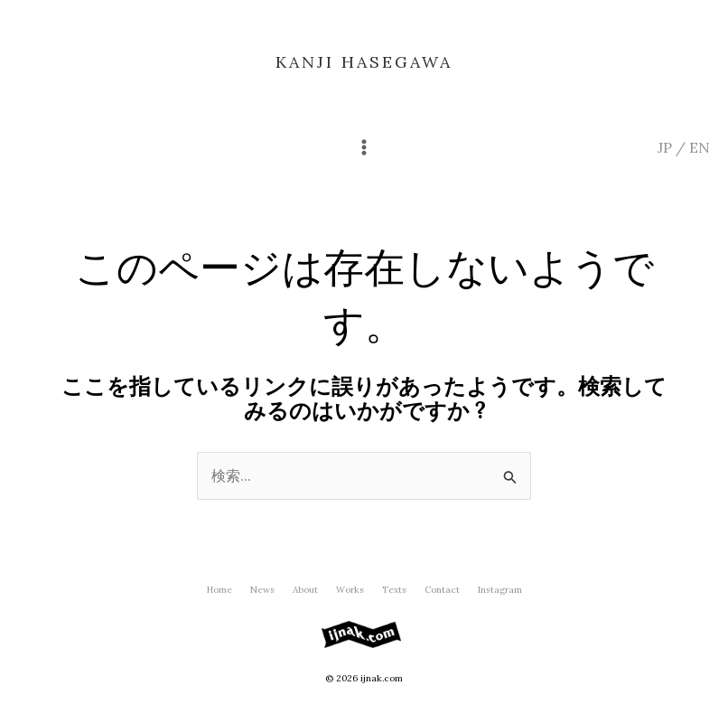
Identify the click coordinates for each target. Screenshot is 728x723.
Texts (394, 590)
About (305, 590)
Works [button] (350, 590)
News (262, 590)
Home (219, 590)
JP (665, 147)
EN (700, 147)
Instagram (500, 590)
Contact (442, 590)
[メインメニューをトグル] (364, 147)
